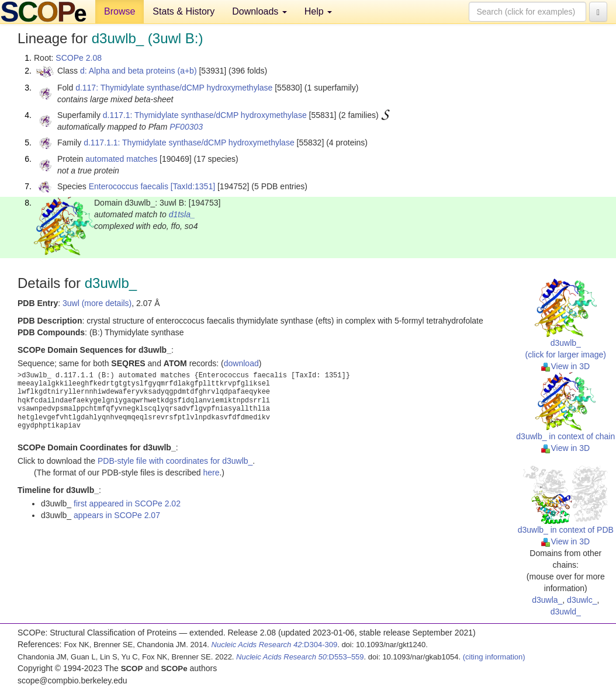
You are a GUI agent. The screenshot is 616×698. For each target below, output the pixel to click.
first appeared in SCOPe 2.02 (127, 503)
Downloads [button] (259, 11)
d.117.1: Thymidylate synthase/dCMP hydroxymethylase (205, 115)
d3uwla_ (547, 600)
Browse (120, 11)
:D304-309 (275, 645)
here (211, 473)
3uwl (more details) (97, 303)
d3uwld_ (566, 612)
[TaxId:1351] (193, 186)
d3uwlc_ (582, 600)
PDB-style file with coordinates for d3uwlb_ (175, 461)
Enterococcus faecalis (129, 186)
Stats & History (184, 11)
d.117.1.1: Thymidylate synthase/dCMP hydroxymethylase (189, 143)
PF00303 (186, 127)
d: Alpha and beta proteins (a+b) (139, 71)
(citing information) (494, 657)
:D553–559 (300, 657)
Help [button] (318, 11)
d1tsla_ (182, 214)
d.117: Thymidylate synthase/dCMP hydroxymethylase (174, 88)
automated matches (121, 159)
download (241, 363)
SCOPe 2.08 (79, 58)
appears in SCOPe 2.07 (117, 515)
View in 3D (565, 366)
